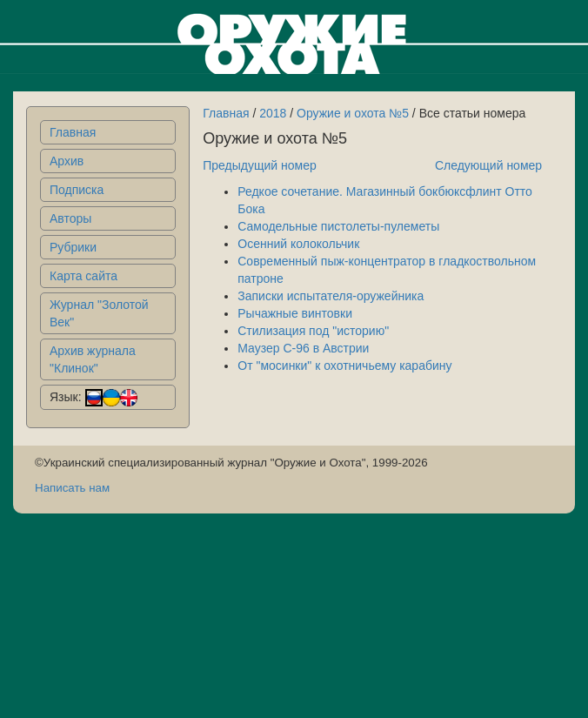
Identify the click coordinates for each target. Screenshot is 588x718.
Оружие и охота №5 (353, 113)
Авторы (70, 218)
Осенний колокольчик (298, 244)
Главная (73, 132)
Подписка (77, 190)
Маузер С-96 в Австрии (303, 348)
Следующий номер (488, 165)
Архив (67, 161)
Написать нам (72, 488)
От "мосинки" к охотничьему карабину (344, 366)
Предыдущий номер (260, 165)
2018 (273, 113)
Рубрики (73, 247)
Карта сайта (84, 276)
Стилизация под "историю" (313, 331)
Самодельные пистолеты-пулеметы (338, 226)
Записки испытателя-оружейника (331, 296)
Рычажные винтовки (295, 313)
